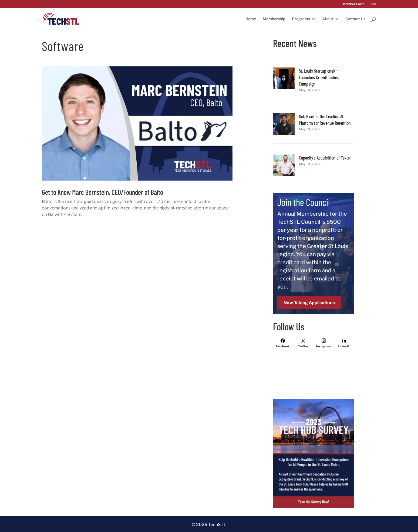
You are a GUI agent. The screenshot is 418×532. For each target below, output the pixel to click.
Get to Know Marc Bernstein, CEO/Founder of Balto (102, 192)
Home (251, 19)
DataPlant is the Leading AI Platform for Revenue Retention (325, 120)
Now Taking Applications (309, 303)
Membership (274, 19)
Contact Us (355, 19)
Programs (301, 19)
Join (373, 4)
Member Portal (354, 4)
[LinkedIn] (344, 343)
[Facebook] (283, 343)
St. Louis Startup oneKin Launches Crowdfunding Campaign (319, 77)
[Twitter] (303, 343)
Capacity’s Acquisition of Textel (325, 158)
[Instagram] (324, 343)
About (328, 19)
